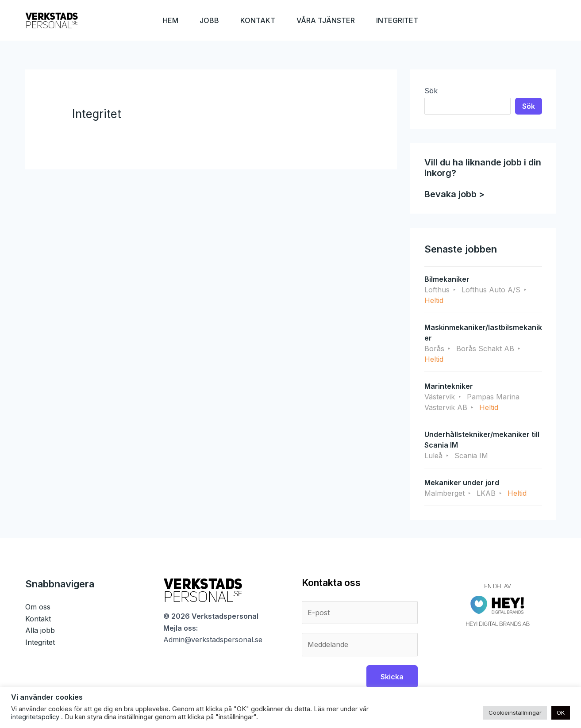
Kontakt (38, 619)
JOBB (209, 20)
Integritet (40, 642)
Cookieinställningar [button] (515, 713)
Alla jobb (40, 630)
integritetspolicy (36, 717)
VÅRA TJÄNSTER (326, 20)
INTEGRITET (397, 20)
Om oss (38, 607)
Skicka (392, 677)
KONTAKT (258, 20)
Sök (431, 91)
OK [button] (561, 713)
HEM (171, 20)
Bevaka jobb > (454, 194)
